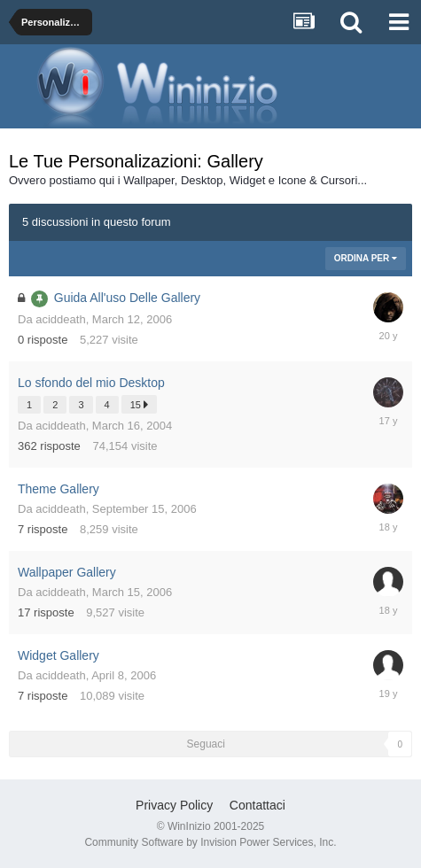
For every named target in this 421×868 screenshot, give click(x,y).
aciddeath (60, 319)
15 (139, 404)
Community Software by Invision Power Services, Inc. (210, 842)
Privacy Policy (174, 805)
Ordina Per (366, 258)
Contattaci (257, 805)
